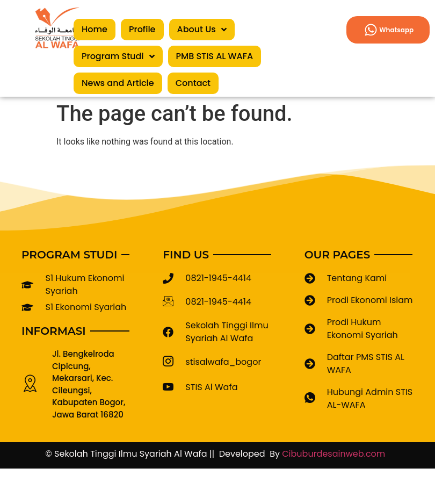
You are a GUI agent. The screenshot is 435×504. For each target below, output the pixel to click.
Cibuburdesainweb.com (336, 454)
